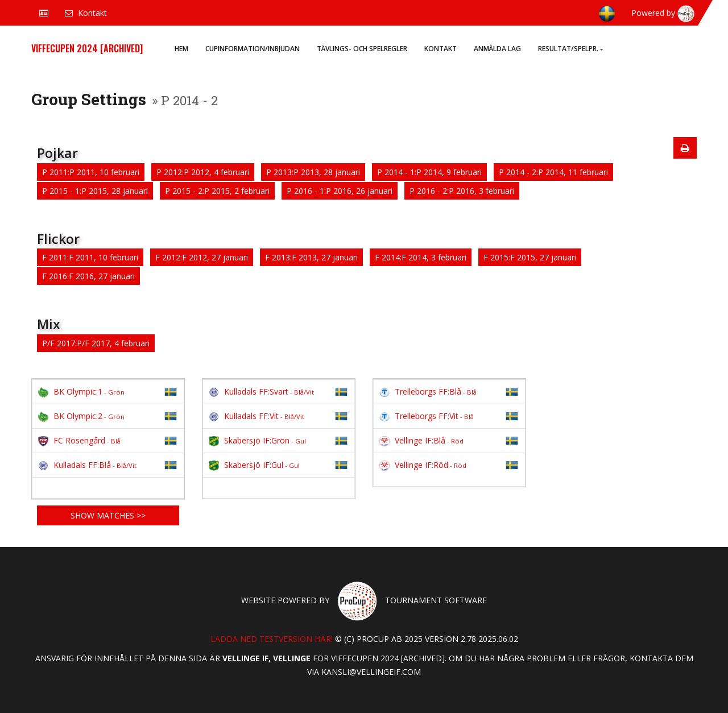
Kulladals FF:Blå (87, 465)
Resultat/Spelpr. (570, 49)
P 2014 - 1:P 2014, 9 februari (429, 172)
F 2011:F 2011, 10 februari (90, 257)
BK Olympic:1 (81, 391)
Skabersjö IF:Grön (257, 440)
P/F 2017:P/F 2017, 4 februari (96, 343)
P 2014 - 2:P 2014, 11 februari (553, 172)
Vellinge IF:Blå (421, 440)
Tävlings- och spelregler (362, 49)
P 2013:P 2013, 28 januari (313, 172)
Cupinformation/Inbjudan (253, 49)
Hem (181, 49)
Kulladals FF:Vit (257, 416)
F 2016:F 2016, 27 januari (88, 276)
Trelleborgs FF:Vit (427, 416)
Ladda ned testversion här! (272, 639)
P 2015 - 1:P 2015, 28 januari (95, 191)
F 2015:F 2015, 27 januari (530, 257)
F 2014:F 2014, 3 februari (421, 257)
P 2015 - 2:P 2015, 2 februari (217, 191)
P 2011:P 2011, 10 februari (91, 172)
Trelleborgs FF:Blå (428, 391)
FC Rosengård (79, 440)
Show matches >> (108, 515)
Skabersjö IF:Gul (254, 465)
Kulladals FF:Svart (261, 391)
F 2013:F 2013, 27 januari (311, 257)
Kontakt (440, 49)
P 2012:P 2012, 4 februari (203, 172)
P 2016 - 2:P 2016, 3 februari (462, 191)
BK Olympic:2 (81, 416)
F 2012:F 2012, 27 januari (202, 257)
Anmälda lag (497, 49)
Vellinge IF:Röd (423, 465)
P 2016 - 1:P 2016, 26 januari (340, 191)
